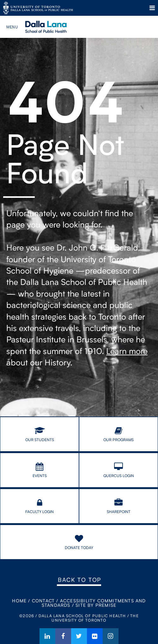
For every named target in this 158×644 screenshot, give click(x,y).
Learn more (127, 351)
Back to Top (79, 580)
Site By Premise (96, 605)
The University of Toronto (38, 8)
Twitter (79, 636)
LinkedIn (47, 636)
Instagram (111, 636)
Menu (152, 8)
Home (19, 601)
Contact (43, 601)
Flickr (95, 636)
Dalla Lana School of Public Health (55, 27)
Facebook (63, 636)
